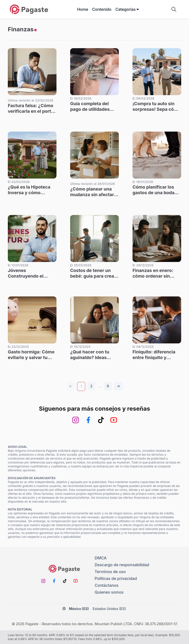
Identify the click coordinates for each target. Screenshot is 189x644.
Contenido (102, 9)
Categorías (128, 9)
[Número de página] (91, 386)
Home (83, 9)
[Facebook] (88, 420)
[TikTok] (101, 420)
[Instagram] (76, 420)
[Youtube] (114, 420)
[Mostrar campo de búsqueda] (174, 9)
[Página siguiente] (118, 386)
